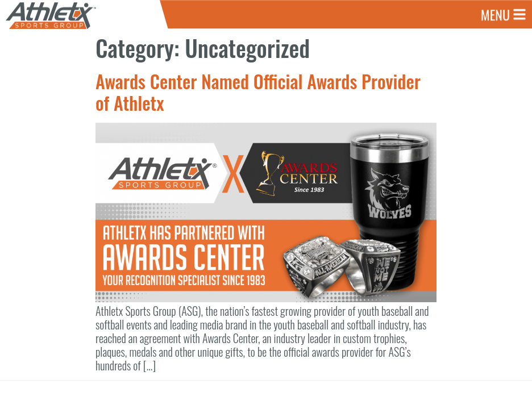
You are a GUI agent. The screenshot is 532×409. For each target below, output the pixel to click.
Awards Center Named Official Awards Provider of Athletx (258, 92)
